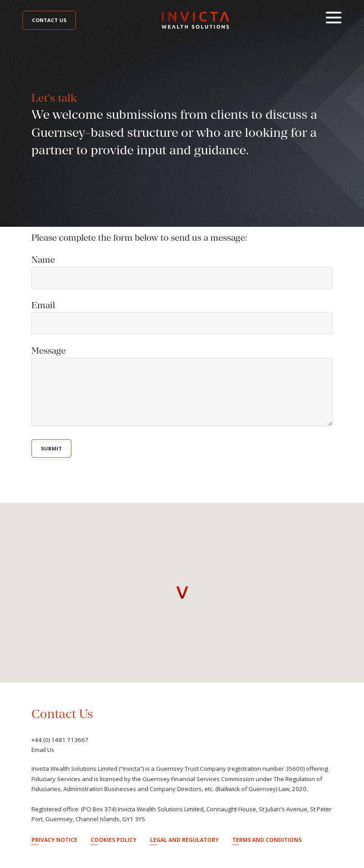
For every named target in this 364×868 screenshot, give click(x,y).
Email (43, 305)
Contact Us (49, 20)
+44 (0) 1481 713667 (60, 740)
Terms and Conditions (267, 840)
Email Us (43, 750)
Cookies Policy (114, 840)
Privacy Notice (54, 840)
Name (43, 260)
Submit (51, 448)
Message (49, 351)
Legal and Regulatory (184, 840)
